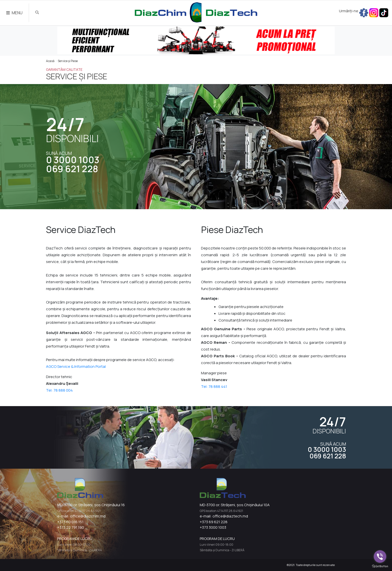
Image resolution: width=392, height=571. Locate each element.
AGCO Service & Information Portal (76, 366)
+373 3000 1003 (213, 527)
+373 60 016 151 (70, 522)
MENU (14, 13)
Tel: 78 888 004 (59, 390)
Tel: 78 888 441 (214, 386)
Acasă (50, 61)
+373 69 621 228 (214, 522)
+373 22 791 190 (71, 527)
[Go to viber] (380, 556)
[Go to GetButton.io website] (380, 566)
